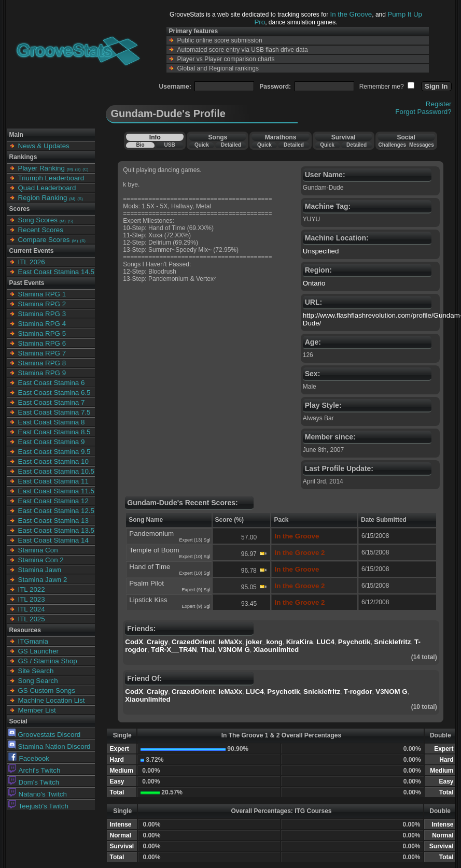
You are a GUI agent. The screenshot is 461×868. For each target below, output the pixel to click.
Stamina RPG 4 (42, 324)
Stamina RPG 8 (42, 363)
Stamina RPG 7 (42, 353)
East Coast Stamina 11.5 (56, 491)
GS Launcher (39, 651)
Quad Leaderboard (47, 188)
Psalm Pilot (146, 583)
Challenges (392, 145)
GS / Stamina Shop (48, 661)
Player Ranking (41, 168)
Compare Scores (44, 240)
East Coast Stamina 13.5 (56, 530)
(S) (78, 169)
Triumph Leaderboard (51, 178)
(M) (70, 169)
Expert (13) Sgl (195, 540)
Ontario (314, 283)
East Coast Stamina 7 (52, 402)
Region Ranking (43, 198)
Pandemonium (151, 533)
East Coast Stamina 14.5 (56, 272)
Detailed (231, 145)
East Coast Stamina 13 (53, 521)
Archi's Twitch (34, 770)
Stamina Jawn (40, 570)
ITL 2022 (32, 589)
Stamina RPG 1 (42, 294)
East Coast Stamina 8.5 (54, 432)
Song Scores (38, 220)
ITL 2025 (32, 619)
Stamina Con (38, 550)
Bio (140, 145)
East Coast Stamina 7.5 (54, 412)
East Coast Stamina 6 (52, 383)
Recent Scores (41, 230)
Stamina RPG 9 (42, 373)
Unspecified (321, 251)
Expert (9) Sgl (196, 590)
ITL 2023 (32, 599)
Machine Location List (52, 700)
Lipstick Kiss (148, 600)
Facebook (29, 758)
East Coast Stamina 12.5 (56, 511)
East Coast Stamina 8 (52, 422)
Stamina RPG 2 (42, 304)
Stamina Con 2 (41, 560)
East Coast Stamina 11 (53, 481)
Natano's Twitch (38, 794)
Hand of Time (150, 567)
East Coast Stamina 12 (53, 501)
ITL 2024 (32, 609)
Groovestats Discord (45, 735)
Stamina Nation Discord (50, 746)
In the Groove (351, 14)
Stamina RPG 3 (42, 314)
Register (439, 104)
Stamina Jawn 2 (43, 580)
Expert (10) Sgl (195, 557)
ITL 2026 (32, 262)
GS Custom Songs (47, 691)
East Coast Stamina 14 (53, 540)
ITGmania (33, 641)
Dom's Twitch (34, 782)
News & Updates (44, 146)
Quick (202, 145)
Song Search (38, 681)
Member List (37, 710)
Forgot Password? (423, 112)
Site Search (36, 671)
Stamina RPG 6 (42, 343)
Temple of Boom (154, 550)
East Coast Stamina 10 (53, 461)
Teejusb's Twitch (38, 806)
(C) (85, 169)
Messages (422, 145)
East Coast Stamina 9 (52, 442)
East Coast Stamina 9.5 (54, 452)
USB (170, 145)
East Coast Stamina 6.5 (54, 393)
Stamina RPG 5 (42, 333)
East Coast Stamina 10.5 (56, 471)
